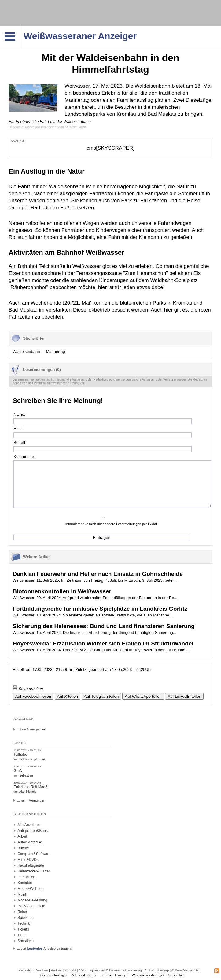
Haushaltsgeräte (31, 865)
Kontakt (70, 970)
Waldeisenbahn (26, 351)
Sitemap (163, 970)
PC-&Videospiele (31, 906)
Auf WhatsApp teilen (143, 696)
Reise (22, 912)
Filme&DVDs (28, 860)
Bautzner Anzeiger (114, 975)
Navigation (20, 28)
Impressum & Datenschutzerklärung (115, 970)
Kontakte (25, 883)
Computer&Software (34, 854)
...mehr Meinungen (31, 800)
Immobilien (26, 877)
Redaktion (26, 970)
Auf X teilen (68, 696)
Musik (22, 894)
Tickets (23, 929)
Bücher (23, 848)
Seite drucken (28, 689)
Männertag (55, 351)
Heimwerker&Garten (34, 871)
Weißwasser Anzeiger (148, 975)
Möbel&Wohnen (30, 889)
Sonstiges (26, 941)
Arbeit (22, 836)
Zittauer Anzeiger (84, 975)
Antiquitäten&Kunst (33, 831)
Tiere (22, 935)
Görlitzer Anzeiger (54, 975)
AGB (82, 970)
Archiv (149, 970)
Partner (56, 970)
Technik (24, 923)
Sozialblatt (176, 975)
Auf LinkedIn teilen (184, 696)
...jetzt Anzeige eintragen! (44, 949)
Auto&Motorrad (30, 842)
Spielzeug (26, 918)
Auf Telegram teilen (101, 696)
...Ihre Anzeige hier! (32, 729)
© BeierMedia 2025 (186, 970)
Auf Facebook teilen (33, 696)
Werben (42, 970)
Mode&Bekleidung (32, 900)
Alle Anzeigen (29, 825)
